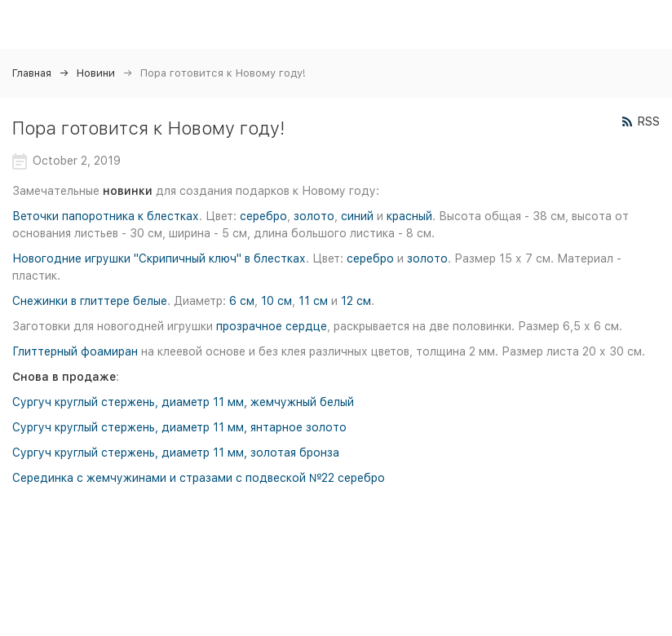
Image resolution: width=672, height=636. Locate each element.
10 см (276, 301)
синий (357, 216)
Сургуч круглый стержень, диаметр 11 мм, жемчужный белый (183, 402)
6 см (242, 301)
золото (314, 216)
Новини (96, 73)
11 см (313, 301)
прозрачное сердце (272, 326)
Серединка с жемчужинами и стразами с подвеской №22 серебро (199, 478)
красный (409, 216)
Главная (32, 73)
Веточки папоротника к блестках (106, 216)
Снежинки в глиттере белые (90, 301)
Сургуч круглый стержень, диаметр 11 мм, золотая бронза (176, 453)
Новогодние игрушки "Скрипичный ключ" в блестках (159, 258)
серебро (263, 216)
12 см (356, 301)
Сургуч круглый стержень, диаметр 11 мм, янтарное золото (179, 427)
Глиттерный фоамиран (75, 351)
